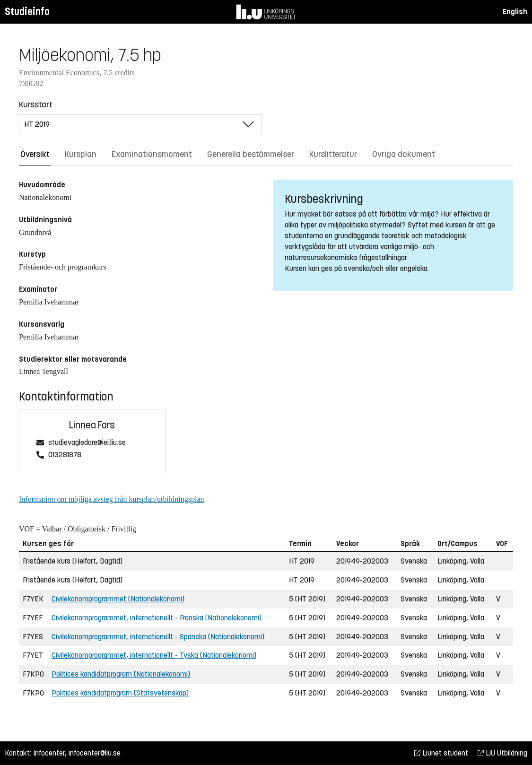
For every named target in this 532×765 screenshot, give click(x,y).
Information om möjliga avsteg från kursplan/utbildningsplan (111, 499)
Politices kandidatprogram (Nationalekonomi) (121, 674)
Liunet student (441, 753)
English (515, 12)
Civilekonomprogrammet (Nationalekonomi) (118, 599)
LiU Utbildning (502, 753)
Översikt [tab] (35, 154)
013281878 (65, 455)
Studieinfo (27, 12)
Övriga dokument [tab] (404, 154)
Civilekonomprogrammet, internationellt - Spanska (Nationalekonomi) (158, 637)
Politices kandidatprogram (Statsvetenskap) (120, 693)
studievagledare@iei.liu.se (87, 443)
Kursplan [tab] (81, 154)
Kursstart (36, 104)
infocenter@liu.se (95, 753)
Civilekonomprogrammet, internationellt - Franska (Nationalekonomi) (157, 618)
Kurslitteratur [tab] (333, 154)
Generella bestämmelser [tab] (251, 154)
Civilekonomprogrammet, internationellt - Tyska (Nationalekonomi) (154, 655)
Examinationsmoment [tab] (152, 154)
